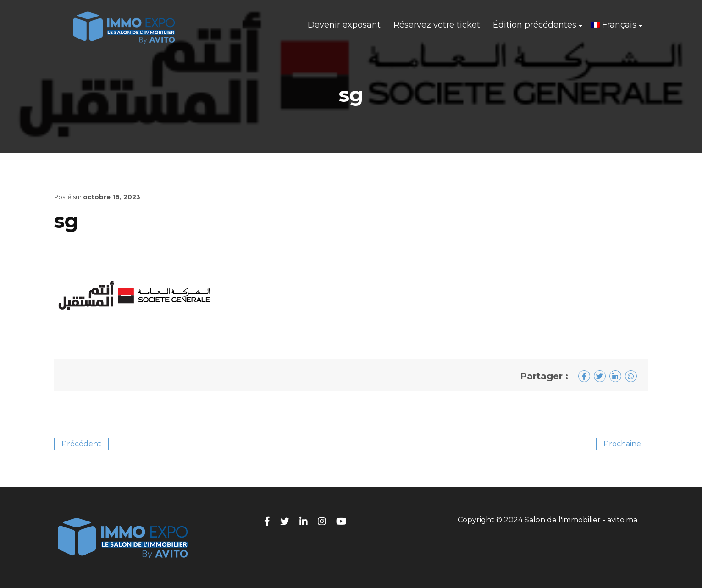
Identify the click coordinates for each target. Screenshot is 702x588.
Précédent (81, 444)
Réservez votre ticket (437, 25)
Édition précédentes (535, 25)
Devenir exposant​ (344, 25)
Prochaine (622, 444)
